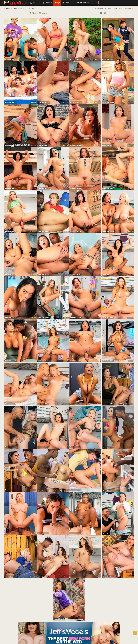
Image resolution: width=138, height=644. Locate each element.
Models (66, 3)
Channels (47, 3)
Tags (57, 3)
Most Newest (99, 9)
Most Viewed (118, 9)
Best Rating (109, 9)
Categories (35, 3)
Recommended (129, 9)
